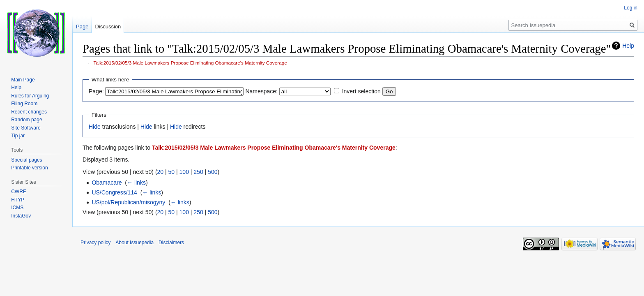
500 (213, 172)
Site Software (26, 128)
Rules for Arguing (30, 96)
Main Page (23, 80)
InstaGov (21, 216)
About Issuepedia (135, 243)
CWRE (19, 192)
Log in (631, 8)
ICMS (17, 208)
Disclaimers (171, 243)
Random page (26, 120)
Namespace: (261, 91)
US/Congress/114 (114, 192)
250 (198, 172)
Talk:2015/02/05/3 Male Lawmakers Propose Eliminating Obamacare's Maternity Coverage (190, 63)
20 (161, 172)
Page (82, 27)
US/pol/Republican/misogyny (128, 202)
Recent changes (29, 112)
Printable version (29, 168)
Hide (95, 127)
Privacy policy (95, 243)
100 (184, 172)
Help (628, 46)
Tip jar (18, 136)
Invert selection (361, 91)
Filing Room (24, 104)
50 (172, 172)
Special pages (26, 160)
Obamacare (107, 183)
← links (136, 183)
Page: (96, 91)
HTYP (18, 200)
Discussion (108, 27)
